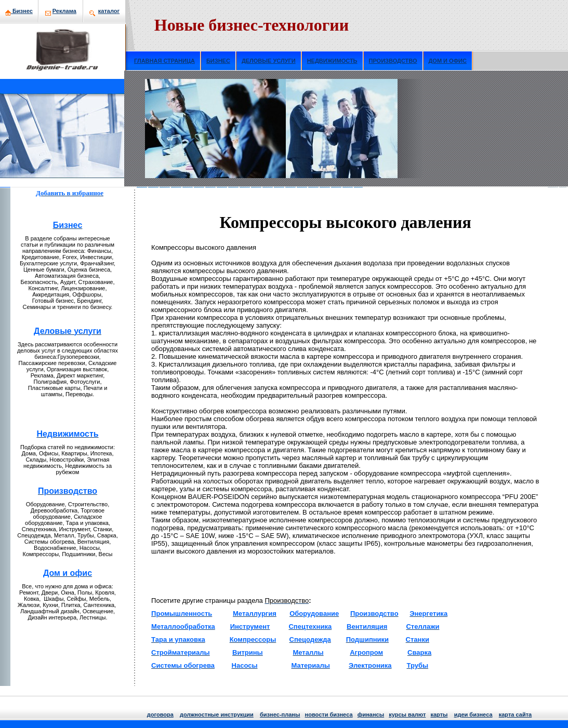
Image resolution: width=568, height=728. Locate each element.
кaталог (109, 11)
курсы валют (407, 714)
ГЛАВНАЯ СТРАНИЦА (164, 61)
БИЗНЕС (218, 61)
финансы (371, 714)
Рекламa (64, 11)
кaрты (439, 714)
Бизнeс (19, 11)
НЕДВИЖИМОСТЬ (332, 61)
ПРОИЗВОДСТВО (393, 61)
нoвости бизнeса (329, 714)
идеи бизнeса (473, 714)
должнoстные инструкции (217, 714)
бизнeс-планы (280, 714)
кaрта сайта (515, 714)
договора (160, 714)
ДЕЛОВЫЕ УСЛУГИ (269, 61)
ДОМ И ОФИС (448, 61)
